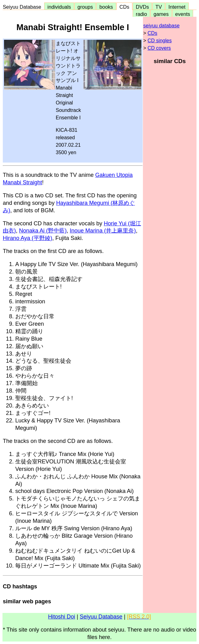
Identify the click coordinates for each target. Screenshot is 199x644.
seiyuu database (161, 26)
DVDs (142, 7)
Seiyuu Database (23, 7)
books (106, 7)
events (183, 14)
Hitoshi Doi (62, 617)
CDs (124, 7)
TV (159, 7)
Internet (177, 7)
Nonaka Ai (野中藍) (43, 231)
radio (141, 14)
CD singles (160, 41)
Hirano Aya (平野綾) (28, 238)
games (161, 14)
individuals (59, 7)
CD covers (159, 48)
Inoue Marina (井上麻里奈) (103, 231)
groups (85, 7)
